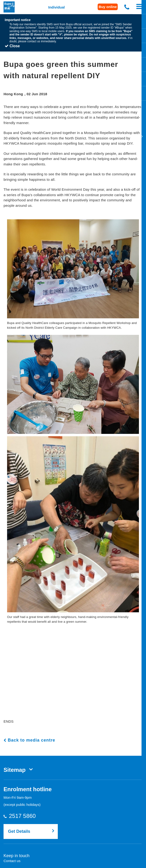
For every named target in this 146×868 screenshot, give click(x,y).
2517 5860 (27, 816)
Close (12, 45)
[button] (73, 268)
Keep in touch (17, 855)
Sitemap (15, 769)
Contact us (12, 860)
